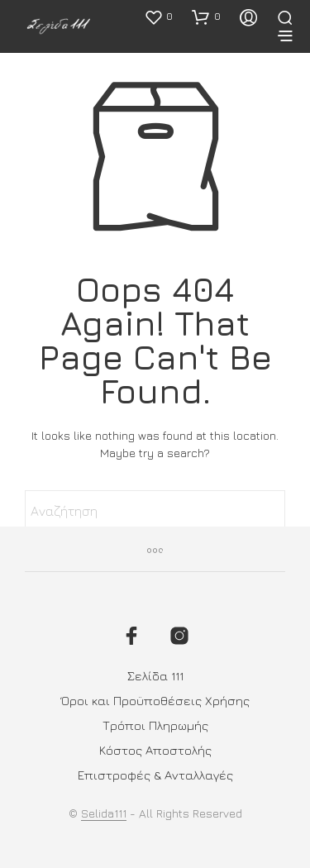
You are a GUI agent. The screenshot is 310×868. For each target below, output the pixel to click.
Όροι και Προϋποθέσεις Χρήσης (155, 701)
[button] (158, 17)
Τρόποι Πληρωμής (155, 725)
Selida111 (104, 813)
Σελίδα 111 (155, 676)
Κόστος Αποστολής (155, 750)
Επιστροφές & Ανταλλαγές (155, 775)
